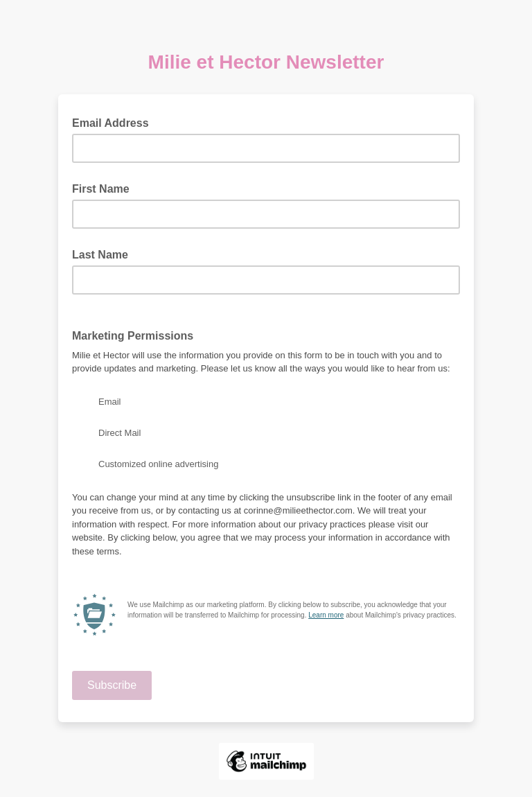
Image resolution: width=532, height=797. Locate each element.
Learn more (326, 615)
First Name (101, 189)
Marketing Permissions (133, 336)
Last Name (100, 255)
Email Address (115, 122)
